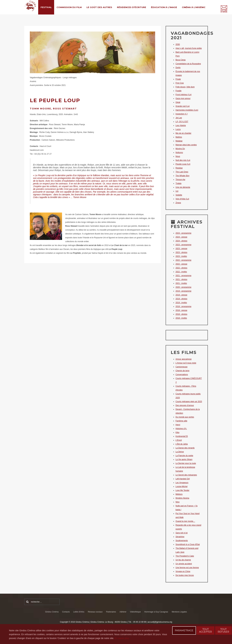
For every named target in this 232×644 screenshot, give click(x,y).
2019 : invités (181, 303)
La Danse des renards (185, 448)
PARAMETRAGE (184, 630)
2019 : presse (181, 295)
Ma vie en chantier (184, 133)
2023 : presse (181, 249)
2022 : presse (181, 264)
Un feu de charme (183, 560)
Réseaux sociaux (95, 612)
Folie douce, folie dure (185, 87)
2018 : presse (181, 310)
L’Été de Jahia (182, 444)
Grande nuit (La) (183, 106)
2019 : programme (184, 291)
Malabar (179, 141)
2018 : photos (181, 314)
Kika (177, 432)
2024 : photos (181, 241)
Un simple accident (184, 564)
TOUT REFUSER (223, 630)
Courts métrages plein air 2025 (189, 402)
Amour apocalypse (184, 359)
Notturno (179, 153)
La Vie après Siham (184, 459)
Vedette (179, 195)
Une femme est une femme (187, 568)
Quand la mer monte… (185, 521)
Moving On (180, 149)
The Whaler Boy (183, 176)
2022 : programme (184, 260)
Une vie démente (183, 187)
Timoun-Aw (180, 180)
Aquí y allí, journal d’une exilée (189, 48)
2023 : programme (184, 245)
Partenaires (111, 612)
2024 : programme (184, 233)
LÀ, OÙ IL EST (182, 122)
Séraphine (180, 537)
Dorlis (178, 68)
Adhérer (123, 612)
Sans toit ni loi (182, 533)
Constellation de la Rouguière (188, 64)
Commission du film (69, 7)
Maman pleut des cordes (186, 145)
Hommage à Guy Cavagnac (156, 612)
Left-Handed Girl (183, 479)
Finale (178, 79)
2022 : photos (181, 268)
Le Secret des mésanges (186, 475)
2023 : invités (181, 256)
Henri (178, 425)
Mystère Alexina (182, 498)
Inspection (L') (182, 114)
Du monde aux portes (185, 417)
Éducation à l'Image (164, 7)
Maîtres (179, 137)
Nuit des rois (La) (183, 160)
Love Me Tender (183, 490)
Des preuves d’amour (185, 405)
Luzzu (178, 129)
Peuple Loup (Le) (183, 164)
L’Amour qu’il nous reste (186, 363)
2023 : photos (181, 252)
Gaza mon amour (183, 98)
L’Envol (179, 440)
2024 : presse (181, 237)
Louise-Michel (182, 486)
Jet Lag (179, 118)
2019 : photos (181, 299)
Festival (46, 7)
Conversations (182, 375)
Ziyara (178, 203)
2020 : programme (184, 287)
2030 (178, 44)
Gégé (178, 102)
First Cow (180, 83)
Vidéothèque (135, 612)
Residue (179, 168)
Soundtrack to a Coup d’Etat (188, 544)
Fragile (179, 91)
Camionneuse (182, 367)
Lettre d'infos (79, 612)
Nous (178, 156)
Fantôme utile (181, 421)
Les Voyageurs (182, 483)
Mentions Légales (179, 612)
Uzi (177, 191)
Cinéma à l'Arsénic (194, 7)
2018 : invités (181, 318)
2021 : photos (181, 279)
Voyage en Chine (183, 571)
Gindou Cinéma (52, 612)
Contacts (66, 612)
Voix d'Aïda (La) (182, 199)
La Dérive (180, 452)
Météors (179, 494)
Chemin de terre (183, 371)
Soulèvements (182, 541)
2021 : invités (181, 283)
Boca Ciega (181, 60)
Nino (178, 502)
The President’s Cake (185, 556)
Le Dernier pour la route (186, 463)
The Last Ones (182, 172)
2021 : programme (184, 276)
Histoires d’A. (181, 429)
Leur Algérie (181, 125)
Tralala (179, 183)
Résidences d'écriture (132, 7)
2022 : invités (181, 272)
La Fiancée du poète (184, 456)
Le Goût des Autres (99, 7)
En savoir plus (122, 638)
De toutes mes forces (185, 575)
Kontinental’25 (182, 436)
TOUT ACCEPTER (205, 630)
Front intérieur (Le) (184, 95)
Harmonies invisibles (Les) (187, 110)
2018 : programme (184, 306)
